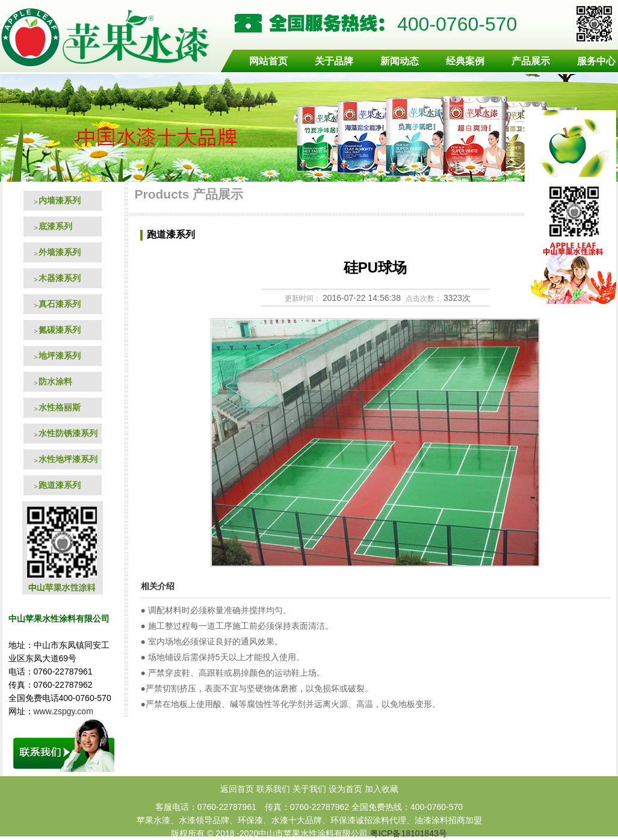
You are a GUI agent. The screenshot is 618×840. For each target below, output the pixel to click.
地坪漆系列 (60, 356)
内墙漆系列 (60, 200)
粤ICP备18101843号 (409, 833)
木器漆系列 (60, 278)
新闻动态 (400, 61)
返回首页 (237, 789)
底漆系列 (55, 226)
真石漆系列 (60, 304)
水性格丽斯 (60, 407)
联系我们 (273, 789)
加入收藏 (382, 789)
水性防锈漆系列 (68, 433)
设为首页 (345, 789)
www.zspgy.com (65, 711)
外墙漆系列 (60, 252)
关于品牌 (334, 61)
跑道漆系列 (60, 485)
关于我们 (309, 789)
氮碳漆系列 (60, 330)
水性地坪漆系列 (68, 459)
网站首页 (268, 61)
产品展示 (531, 61)
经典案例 (465, 61)
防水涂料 (55, 381)
